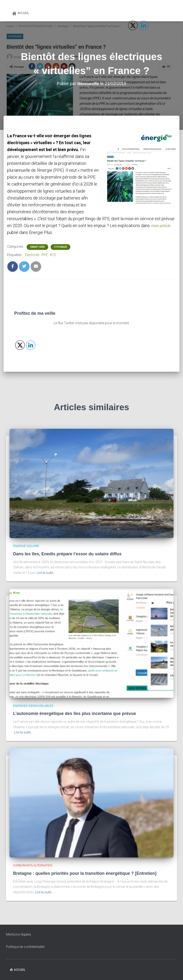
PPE (45, 255)
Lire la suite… (46, 573)
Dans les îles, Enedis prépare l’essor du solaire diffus (67, 554)
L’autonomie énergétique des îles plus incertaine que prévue (75, 714)
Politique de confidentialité (25, 947)
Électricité (32, 255)
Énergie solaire (26, 546)
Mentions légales (19, 934)
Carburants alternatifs (33, 866)
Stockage (60, 247)
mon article (161, 226)
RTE (53, 255)
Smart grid (37, 247)
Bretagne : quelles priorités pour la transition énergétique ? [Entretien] (85, 873)
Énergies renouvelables (33, 706)
